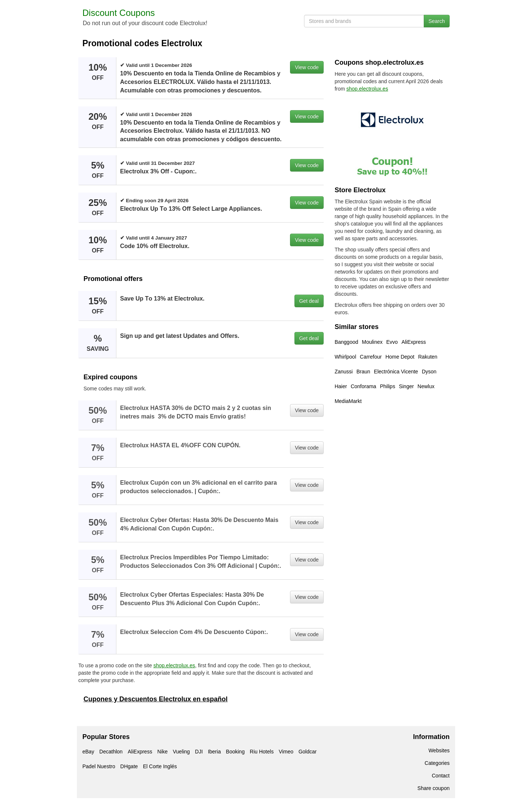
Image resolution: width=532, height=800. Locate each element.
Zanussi (344, 372)
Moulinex (372, 342)
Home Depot (400, 357)
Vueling (181, 752)
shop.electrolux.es (174, 665)
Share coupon (434, 788)
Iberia (214, 752)
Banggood (347, 342)
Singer (406, 386)
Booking (236, 752)
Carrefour (371, 357)
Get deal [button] (309, 301)
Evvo (392, 342)
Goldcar (308, 752)
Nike (163, 752)
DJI (199, 752)
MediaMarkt (348, 401)
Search (437, 21)
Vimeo (286, 752)
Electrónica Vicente (396, 372)
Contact (441, 776)
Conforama (363, 386)
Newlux (426, 386)
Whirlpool (345, 357)
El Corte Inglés (160, 766)
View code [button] (307, 67)
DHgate (129, 766)
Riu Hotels (262, 752)
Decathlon (111, 752)
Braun (363, 372)
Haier (341, 386)
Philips (387, 386)
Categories (437, 763)
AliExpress (414, 342)
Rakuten (428, 357)
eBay (88, 752)
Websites (439, 750)
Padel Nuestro (99, 766)
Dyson (429, 372)
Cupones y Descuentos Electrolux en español (156, 699)
